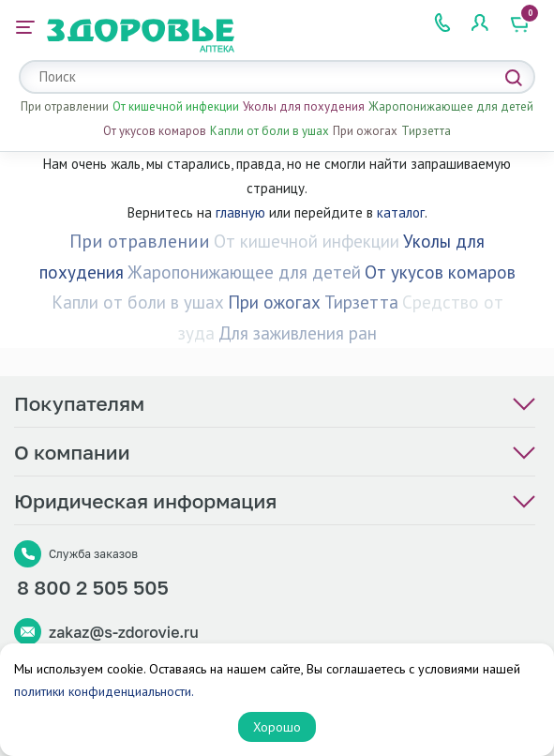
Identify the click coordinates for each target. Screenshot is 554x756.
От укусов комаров (155, 131)
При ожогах (365, 131)
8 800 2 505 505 (93, 587)
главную (240, 212)
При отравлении (65, 106)
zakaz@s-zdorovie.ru (124, 632)
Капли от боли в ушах (270, 131)
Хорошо (277, 727)
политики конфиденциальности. (104, 691)
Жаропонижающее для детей (451, 106)
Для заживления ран (298, 333)
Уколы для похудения (304, 106)
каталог (401, 212)
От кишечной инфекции (176, 106)
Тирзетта (426, 131)
